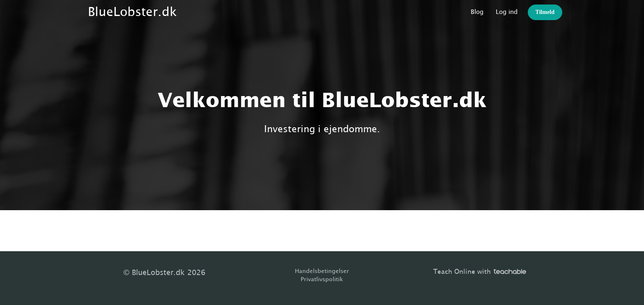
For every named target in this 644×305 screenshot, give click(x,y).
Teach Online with (480, 272)
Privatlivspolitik (322, 280)
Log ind (507, 12)
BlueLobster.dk (132, 12)
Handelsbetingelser (322, 271)
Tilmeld (545, 12)
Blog (477, 12)
